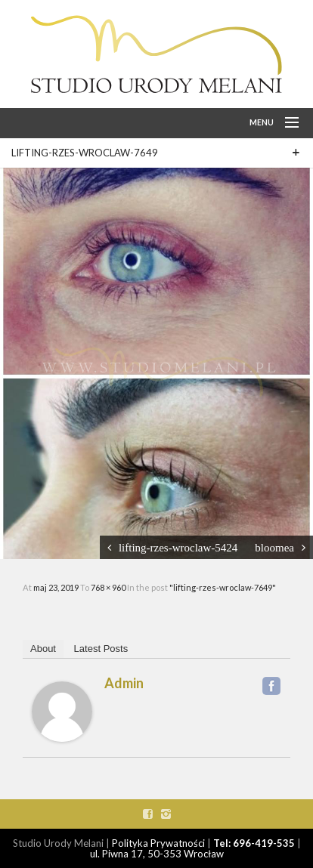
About (43, 649)
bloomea (274, 547)
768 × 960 (109, 587)
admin (124, 683)
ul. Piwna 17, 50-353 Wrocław (157, 854)
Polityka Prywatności (158, 843)
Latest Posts (101, 649)
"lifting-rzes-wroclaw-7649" (223, 587)
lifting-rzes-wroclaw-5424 (178, 547)
